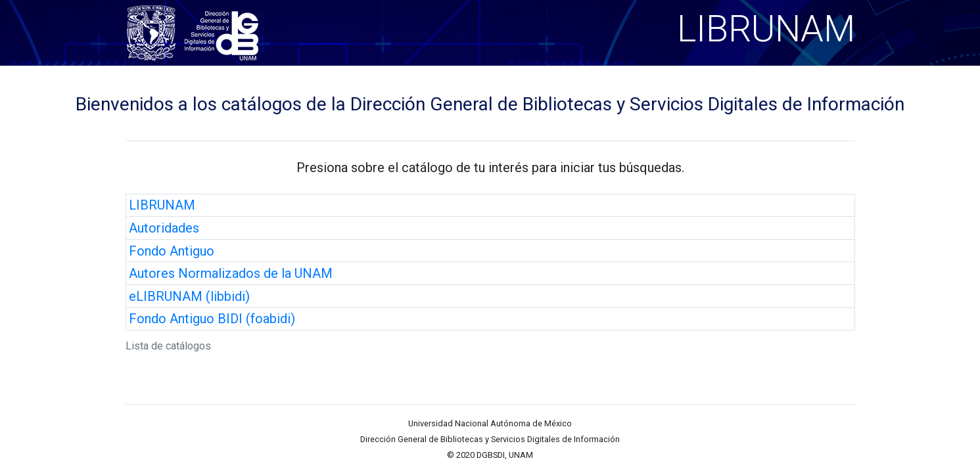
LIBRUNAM (162, 205)
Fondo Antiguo (172, 251)
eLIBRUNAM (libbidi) (189, 296)
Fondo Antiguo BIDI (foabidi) (212, 319)
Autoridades (164, 228)
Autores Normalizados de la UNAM (231, 273)
